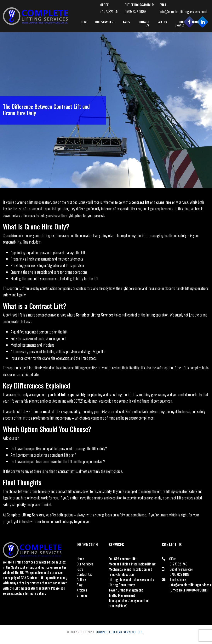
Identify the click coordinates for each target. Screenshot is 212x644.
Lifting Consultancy (122, 585)
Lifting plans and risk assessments (131, 580)
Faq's (80, 569)
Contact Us (84, 574)
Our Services (85, 564)
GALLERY (162, 22)
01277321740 (178, 564)
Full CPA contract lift (123, 559)
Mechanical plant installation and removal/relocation (130, 572)
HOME (84, 22)
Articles (82, 590)
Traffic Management (122, 595)
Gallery (81, 580)
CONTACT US (143, 24)
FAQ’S (127, 22)
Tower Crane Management (126, 590)
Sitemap (82, 595)
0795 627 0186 (180, 574)
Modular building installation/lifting (132, 564)
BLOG (195, 22)
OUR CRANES (180, 24)
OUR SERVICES (104, 22)
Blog (80, 585)
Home (80, 559)
